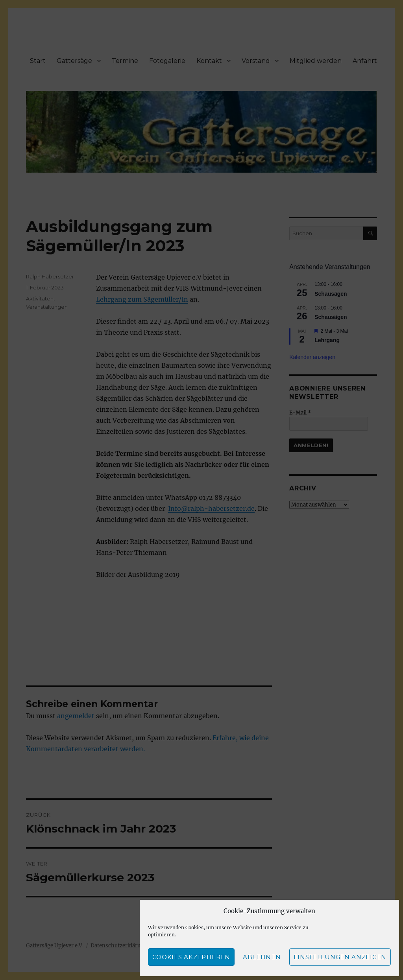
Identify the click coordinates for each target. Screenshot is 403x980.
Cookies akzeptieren (191, 957)
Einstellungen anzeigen (340, 957)
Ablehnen (262, 957)
